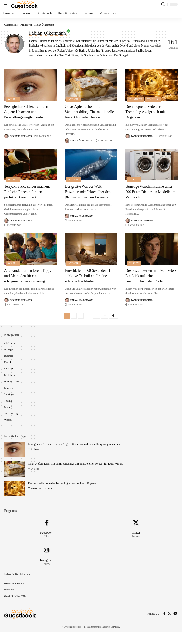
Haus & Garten (12, 390)
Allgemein (10, 350)
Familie (8, 370)
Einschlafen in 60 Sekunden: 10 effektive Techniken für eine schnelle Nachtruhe (91, 282)
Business (9, 363)
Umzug (8, 416)
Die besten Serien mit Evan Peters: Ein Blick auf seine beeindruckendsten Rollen (148, 282)
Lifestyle (9, 396)
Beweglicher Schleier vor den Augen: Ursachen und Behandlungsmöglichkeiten (28, 112)
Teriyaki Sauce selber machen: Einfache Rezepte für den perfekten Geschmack (29, 197)
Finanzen (136, 99)
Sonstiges (9, 403)
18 (104, 322)
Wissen (13, 99)
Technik (154, 99)
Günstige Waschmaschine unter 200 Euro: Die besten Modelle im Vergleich (151, 197)
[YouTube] (175, 626)
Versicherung (11, 423)
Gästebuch (10, 383)
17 (96, 322)
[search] (163, 4)
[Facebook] (164, 626)
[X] (169, 626)
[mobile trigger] (8, 4)
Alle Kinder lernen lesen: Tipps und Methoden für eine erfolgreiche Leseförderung (30, 282)
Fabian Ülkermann (21, 136)
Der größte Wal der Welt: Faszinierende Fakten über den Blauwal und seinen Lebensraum (90, 200)
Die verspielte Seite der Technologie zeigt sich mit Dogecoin (147, 112)
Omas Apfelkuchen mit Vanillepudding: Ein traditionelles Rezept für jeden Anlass (90, 114)
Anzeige (9, 357)
